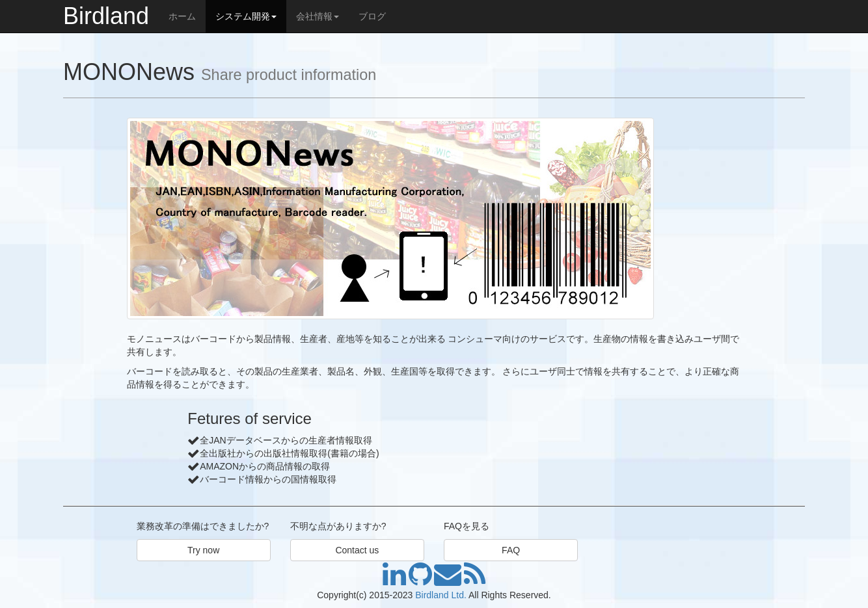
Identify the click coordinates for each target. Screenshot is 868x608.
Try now (203, 550)
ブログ (372, 16)
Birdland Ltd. (441, 595)
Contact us (357, 550)
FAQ (511, 550)
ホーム (182, 16)
